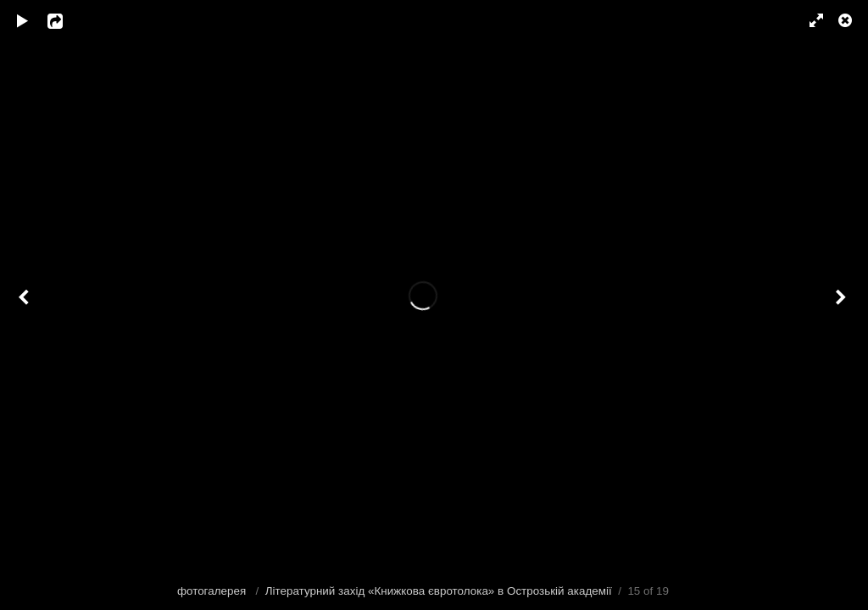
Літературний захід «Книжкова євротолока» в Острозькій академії (439, 591)
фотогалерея (213, 591)
